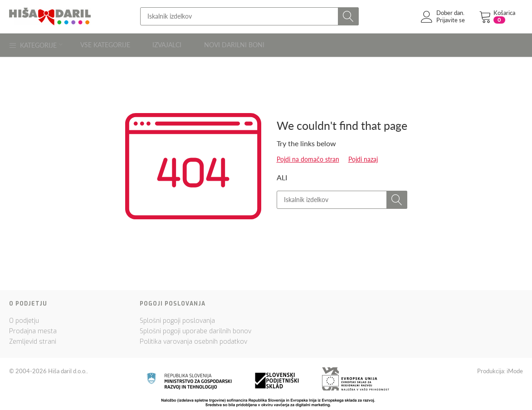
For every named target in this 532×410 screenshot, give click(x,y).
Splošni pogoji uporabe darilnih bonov (195, 328)
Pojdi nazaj (363, 156)
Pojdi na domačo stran (308, 156)
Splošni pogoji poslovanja (177, 318)
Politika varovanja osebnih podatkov (193, 339)
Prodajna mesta (33, 328)
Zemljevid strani (33, 339)
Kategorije (36, 44)
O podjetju (24, 318)
